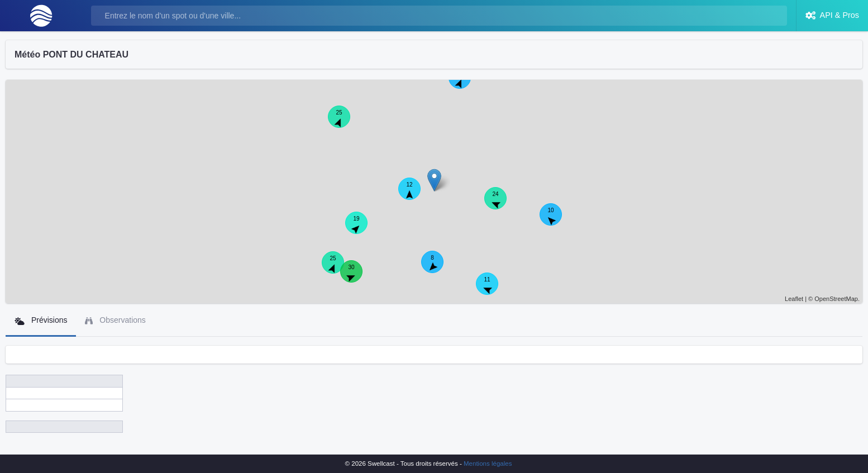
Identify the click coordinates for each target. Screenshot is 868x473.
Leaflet (794, 299)
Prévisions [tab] (41, 320)
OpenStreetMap (836, 299)
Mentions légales (488, 464)
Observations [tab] (115, 320)
